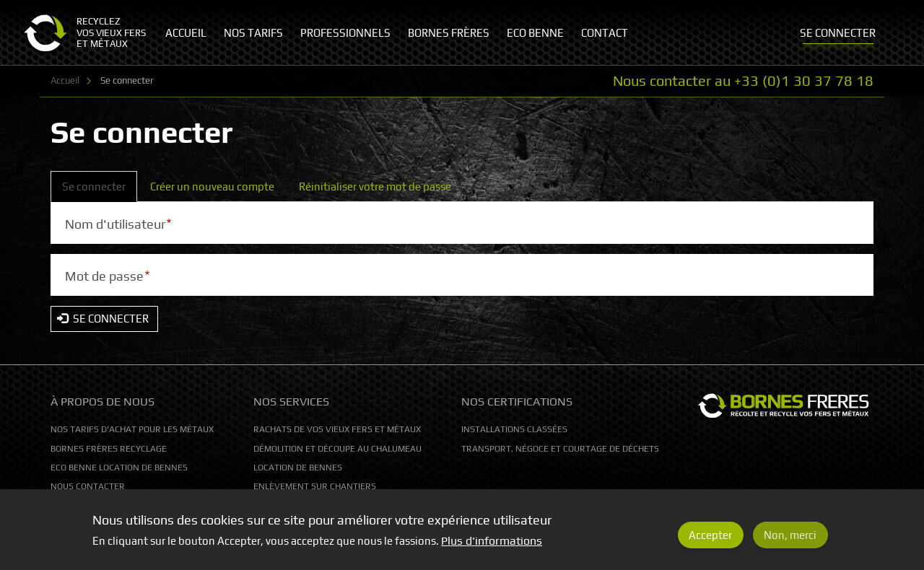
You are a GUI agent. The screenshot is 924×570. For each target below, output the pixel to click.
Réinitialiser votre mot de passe (375, 187)
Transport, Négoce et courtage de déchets (560, 449)
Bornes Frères (449, 33)
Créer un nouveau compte (212, 187)
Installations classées (514, 429)
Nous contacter (88, 486)
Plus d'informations (492, 547)
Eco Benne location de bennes (119, 468)
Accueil (65, 80)
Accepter (710, 541)
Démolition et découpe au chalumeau (337, 449)
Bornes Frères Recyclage (109, 449)
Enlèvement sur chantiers (315, 486)
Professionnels (345, 33)
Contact (605, 33)
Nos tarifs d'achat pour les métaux (132, 429)
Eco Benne (535, 33)
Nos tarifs (253, 33)
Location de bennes (298, 468)
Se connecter (100, 190)
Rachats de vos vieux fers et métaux (337, 429)
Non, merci (790, 541)
